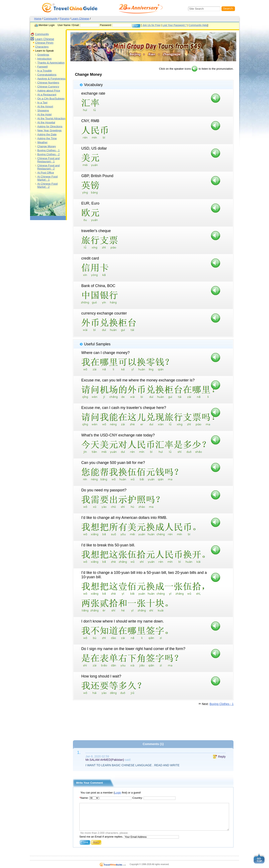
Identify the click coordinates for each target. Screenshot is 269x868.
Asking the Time (47, 138)
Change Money (47, 146)
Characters (42, 47)
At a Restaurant (47, 95)
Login (118, 793)
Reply (222, 757)
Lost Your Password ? (174, 25)
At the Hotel (45, 114)
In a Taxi (42, 102)
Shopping (43, 110)
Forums (65, 19)
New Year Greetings (50, 130)
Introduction (45, 59)
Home (38, 19)
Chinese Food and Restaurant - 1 (49, 160)
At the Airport (45, 106)
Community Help (198, 25)
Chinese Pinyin (44, 43)
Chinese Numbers (48, 83)
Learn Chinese (80, 19)
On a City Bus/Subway (51, 99)
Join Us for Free (151, 25)
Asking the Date (47, 134)
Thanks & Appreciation (51, 63)
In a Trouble (45, 71)
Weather (43, 142)
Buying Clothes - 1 (49, 150)
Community (51, 19)
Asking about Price (49, 91)
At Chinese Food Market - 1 (48, 178)
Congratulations (47, 75)
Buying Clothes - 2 (49, 154)
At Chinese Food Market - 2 (48, 185)
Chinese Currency (48, 87)
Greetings (43, 55)
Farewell (43, 67)
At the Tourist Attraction (51, 118)
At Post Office (46, 173)
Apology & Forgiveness (51, 79)
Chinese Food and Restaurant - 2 (49, 167)
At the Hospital (46, 122)
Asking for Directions (50, 126)
